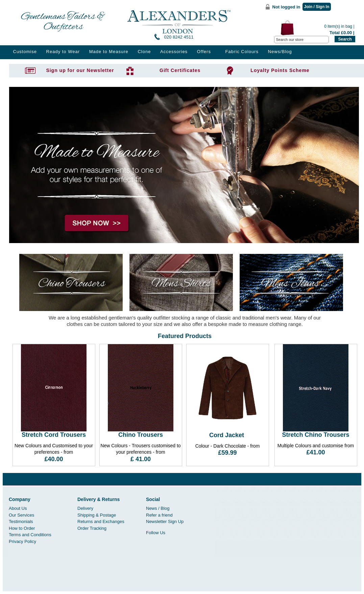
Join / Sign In (317, 7)
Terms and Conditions (30, 535)
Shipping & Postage (97, 515)
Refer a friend (159, 515)
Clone (144, 52)
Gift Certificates (180, 70)
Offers (204, 52)
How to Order (22, 528)
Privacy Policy (22, 541)
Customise (25, 52)
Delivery (85, 508)
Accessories (174, 52)
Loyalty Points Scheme (280, 70)
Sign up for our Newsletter (80, 70)
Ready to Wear (63, 52)
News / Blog (158, 508)
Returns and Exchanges (101, 521)
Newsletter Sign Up (165, 521)
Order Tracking (92, 528)
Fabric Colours (242, 52)
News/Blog (280, 52)
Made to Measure (109, 52)
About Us (18, 508)
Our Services (21, 515)
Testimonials (21, 521)
